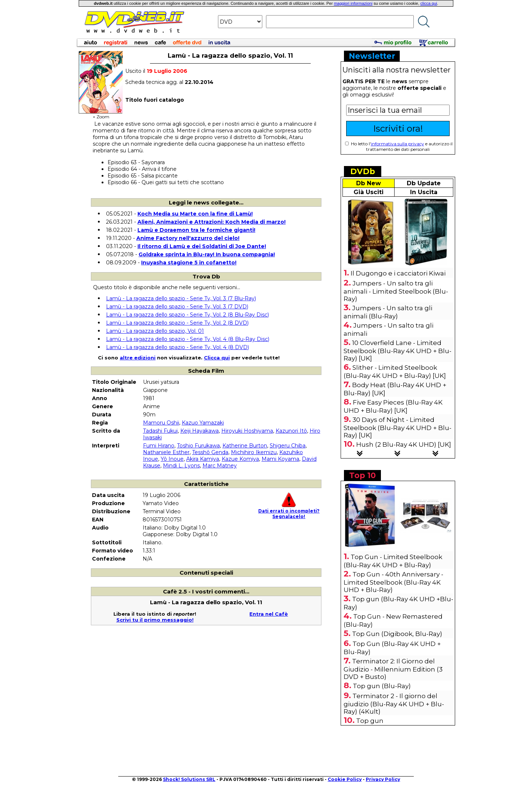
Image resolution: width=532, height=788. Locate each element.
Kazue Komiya (240, 459)
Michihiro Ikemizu (254, 452)
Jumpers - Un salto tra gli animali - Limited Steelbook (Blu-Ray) (396, 291)
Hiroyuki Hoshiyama (247, 431)
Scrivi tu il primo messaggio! (155, 620)
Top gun (370, 721)
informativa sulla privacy (398, 144)
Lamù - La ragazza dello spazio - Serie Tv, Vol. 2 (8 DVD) (177, 323)
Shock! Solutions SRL (189, 779)
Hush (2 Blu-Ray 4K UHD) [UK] (404, 444)
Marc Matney (220, 466)
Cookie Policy (345, 779)
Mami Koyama (280, 459)
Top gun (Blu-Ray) (382, 686)
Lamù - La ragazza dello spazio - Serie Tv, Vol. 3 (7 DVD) (177, 307)
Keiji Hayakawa (199, 431)
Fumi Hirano (159, 446)
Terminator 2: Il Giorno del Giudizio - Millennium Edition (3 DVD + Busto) (393, 669)
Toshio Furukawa (198, 446)
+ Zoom (101, 114)
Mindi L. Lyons (181, 466)
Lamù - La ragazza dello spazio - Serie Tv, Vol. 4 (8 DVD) (178, 347)
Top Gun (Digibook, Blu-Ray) (397, 634)
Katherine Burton (245, 446)
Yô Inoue (172, 459)
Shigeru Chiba (288, 446)
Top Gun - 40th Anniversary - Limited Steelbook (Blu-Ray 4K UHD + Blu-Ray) (393, 582)
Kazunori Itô (291, 431)
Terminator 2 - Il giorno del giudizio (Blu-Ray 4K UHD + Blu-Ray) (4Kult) (394, 704)
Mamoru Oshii (161, 423)
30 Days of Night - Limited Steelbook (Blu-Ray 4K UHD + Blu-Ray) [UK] (398, 427)
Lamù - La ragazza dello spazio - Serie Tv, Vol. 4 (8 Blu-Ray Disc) (188, 339)
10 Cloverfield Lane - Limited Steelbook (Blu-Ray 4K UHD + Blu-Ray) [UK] (398, 351)
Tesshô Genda (210, 452)
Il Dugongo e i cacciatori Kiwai (398, 273)
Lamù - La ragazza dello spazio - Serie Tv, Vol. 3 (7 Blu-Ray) (181, 298)
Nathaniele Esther (166, 452)
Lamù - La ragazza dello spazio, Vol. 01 (155, 331)
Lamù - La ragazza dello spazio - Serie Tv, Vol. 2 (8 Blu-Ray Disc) (187, 315)
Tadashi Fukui (160, 431)
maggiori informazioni (353, 3)
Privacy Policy (383, 779)
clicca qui (429, 3)
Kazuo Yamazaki (203, 423)
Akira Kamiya (203, 459)
